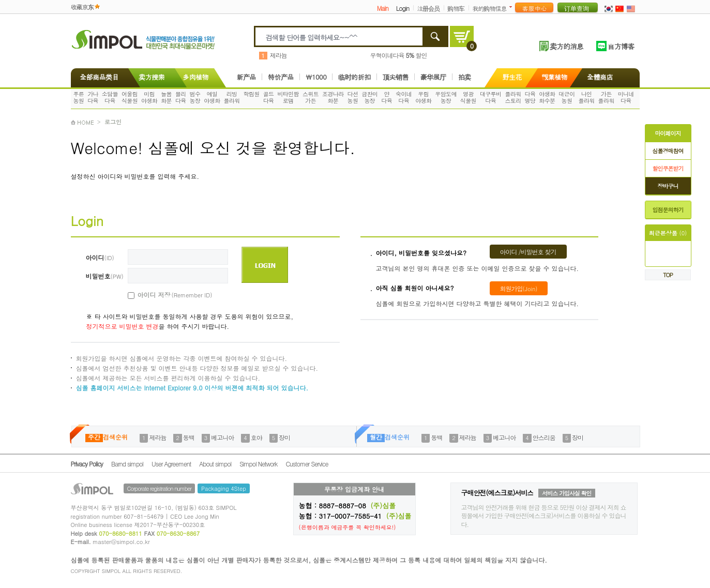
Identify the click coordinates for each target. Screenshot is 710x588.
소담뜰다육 (110, 97)
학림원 (252, 94)
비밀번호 (105, 276)
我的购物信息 (489, 8)
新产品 (247, 77)
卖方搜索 (150, 77)
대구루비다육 (491, 97)
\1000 (316, 77)
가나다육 (93, 97)
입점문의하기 (668, 210)
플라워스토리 (513, 97)
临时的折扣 (354, 77)
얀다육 (387, 97)
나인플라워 (586, 97)
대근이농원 (567, 97)
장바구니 (668, 186)
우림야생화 (423, 97)
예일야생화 (212, 97)
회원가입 (519, 288)
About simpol (215, 464)
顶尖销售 (396, 77)
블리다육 (181, 97)
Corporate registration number (159, 488)
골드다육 (269, 97)
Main (383, 8)
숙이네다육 (404, 97)
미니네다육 (626, 97)
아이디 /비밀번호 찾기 (528, 252)
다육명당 (530, 97)
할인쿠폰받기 (668, 168)
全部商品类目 (97, 77)
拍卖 (465, 77)
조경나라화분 (333, 97)
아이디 (100, 257)
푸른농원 (78, 97)
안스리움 (544, 437)
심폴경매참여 (668, 151)
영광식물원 (468, 97)
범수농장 (195, 97)
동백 (189, 437)
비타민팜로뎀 (288, 97)
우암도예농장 (446, 97)
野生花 (512, 77)
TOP (668, 275)
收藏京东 (82, 6)
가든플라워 (606, 97)
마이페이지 (668, 133)
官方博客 (621, 46)
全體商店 (600, 77)
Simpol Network (258, 464)
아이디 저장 (163, 295)
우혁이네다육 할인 (399, 55)
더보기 (513, 7)
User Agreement (171, 464)
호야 (256, 437)
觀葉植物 (554, 77)
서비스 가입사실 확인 (567, 493)
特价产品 (281, 77)
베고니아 (222, 437)
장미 (284, 437)
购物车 (456, 8)
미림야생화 (149, 97)
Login (403, 8)
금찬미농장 (369, 97)
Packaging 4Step (224, 488)
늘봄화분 (166, 97)
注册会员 (428, 8)
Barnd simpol (127, 464)
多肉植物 (195, 77)
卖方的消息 (567, 46)
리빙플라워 (231, 97)
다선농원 (353, 97)
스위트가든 (311, 97)
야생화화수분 (547, 97)
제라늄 (278, 55)
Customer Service (307, 464)
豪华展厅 (433, 77)
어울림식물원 (130, 97)
